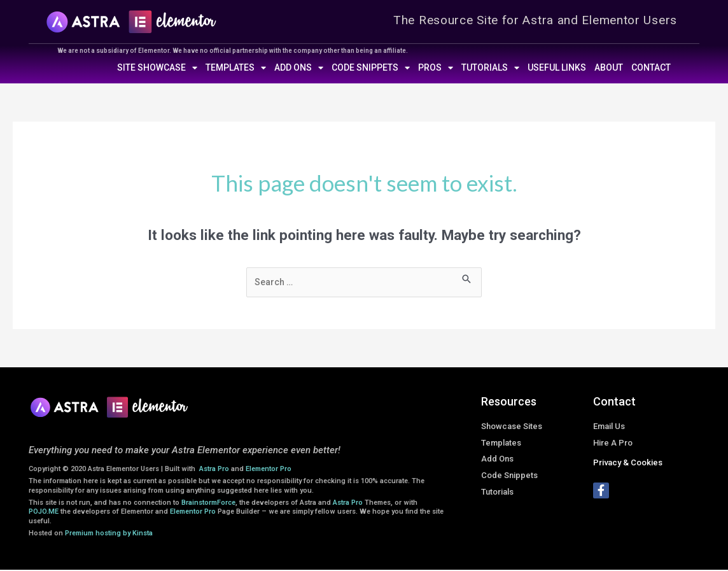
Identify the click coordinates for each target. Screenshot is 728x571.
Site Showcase (157, 67)
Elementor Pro (269, 470)
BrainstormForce (208, 504)
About (609, 67)
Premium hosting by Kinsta (109, 534)
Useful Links (557, 67)
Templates (236, 67)
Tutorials (490, 67)
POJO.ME (44, 513)
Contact (651, 67)
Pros (436, 67)
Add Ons (299, 67)
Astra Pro (215, 470)
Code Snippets (371, 67)
